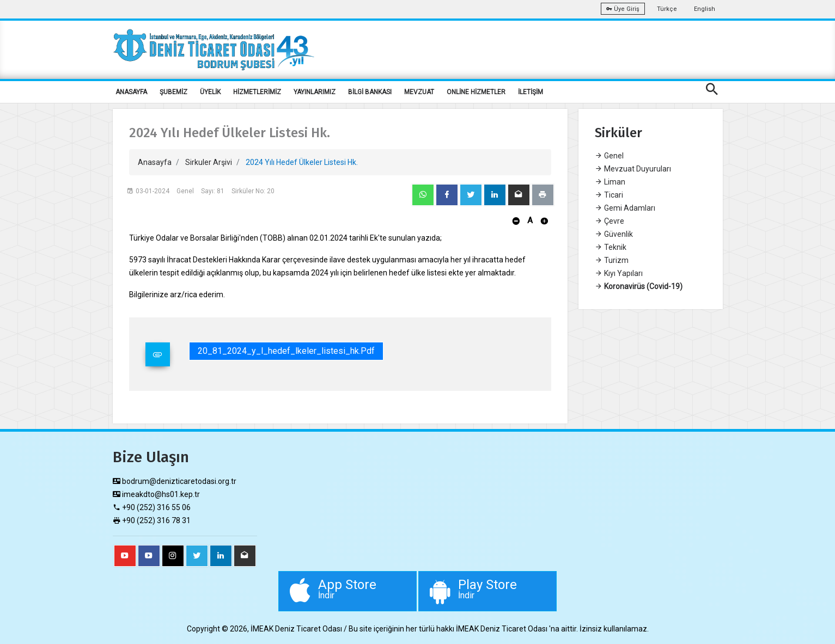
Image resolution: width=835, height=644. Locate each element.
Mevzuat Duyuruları (633, 169)
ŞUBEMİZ (173, 92)
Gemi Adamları (625, 208)
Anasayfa (155, 162)
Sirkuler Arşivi (209, 162)
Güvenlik (614, 234)
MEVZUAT (419, 92)
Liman (610, 182)
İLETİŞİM (531, 92)
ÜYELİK (210, 92)
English (705, 9)
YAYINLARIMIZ (315, 92)
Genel (609, 156)
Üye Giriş (623, 9)
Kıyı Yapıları (619, 273)
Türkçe (667, 9)
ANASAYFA (131, 92)
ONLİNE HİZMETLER (476, 92)
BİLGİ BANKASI (370, 92)
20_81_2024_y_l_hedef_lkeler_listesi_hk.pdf (286, 351)
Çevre (610, 221)
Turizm (612, 260)
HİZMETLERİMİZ (257, 92)
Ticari (609, 195)
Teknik (611, 247)
